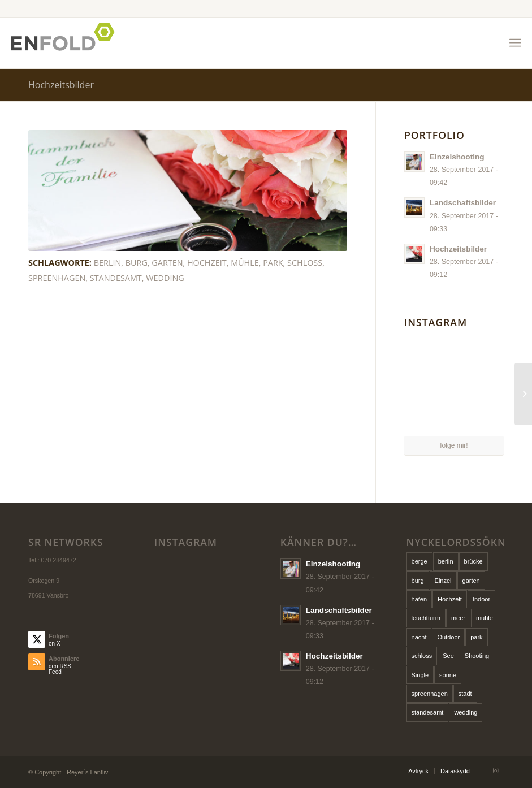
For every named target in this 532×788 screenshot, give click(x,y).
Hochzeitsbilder (61, 85)
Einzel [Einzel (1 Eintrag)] (443, 581)
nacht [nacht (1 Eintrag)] (419, 637)
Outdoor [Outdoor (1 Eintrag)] (448, 637)
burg (137, 263)
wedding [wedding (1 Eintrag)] (466, 712)
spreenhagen (57, 278)
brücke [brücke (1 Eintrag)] (473, 561)
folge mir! (454, 445)
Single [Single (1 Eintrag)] (420, 675)
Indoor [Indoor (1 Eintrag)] (481, 599)
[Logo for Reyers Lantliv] (66, 43)
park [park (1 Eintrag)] (476, 637)
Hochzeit (207, 263)
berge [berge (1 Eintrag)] (419, 561)
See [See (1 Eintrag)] (448, 656)
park (273, 263)
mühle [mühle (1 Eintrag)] (485, 618)
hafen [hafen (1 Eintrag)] (419, 599)
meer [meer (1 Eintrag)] (458, 618)
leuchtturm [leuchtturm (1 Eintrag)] (426, 618)
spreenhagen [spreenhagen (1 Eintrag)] (430, 694)
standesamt (116, 278)
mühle (245, 263)
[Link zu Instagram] (495, 770)
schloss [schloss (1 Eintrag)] (422, 656)
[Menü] (515, 43)
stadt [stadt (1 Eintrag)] (465, 694)
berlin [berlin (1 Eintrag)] (446, 561)
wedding (165, 278)
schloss (305, 263)
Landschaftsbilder (463, 203)
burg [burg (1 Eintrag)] (418, 581)
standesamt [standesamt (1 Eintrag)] (428, 712)
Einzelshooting (457, 157)
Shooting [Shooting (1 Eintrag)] (477, 656)
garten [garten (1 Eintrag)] (471, 581)
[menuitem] (515, 43)
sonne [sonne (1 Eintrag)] (448, 675)
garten (167, 263)
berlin (108, 263)
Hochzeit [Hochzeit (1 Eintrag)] (450, 599)
